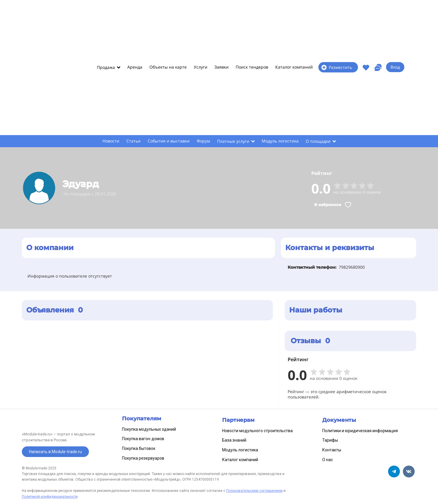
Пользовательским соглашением (254, 491)
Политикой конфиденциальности (50, 497)
